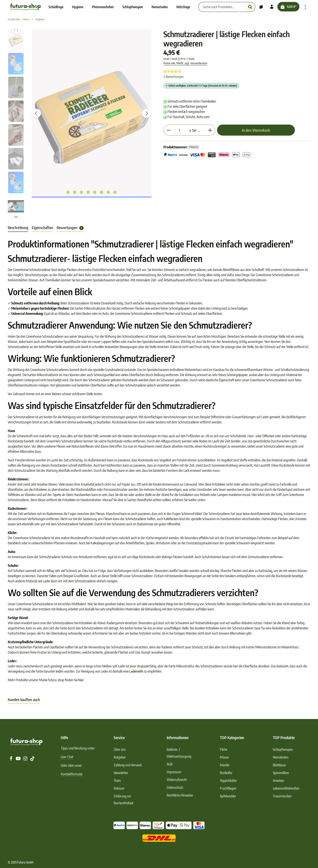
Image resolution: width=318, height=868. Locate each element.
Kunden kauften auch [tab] (24, 699)
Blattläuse (279, 765)
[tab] (18, 228)
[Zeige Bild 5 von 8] (95, 192)
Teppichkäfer (228, 781)
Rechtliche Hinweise (180, 795)
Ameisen (278, 781)
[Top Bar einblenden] (305, 7)
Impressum (174, 772)
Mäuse (224, 757)
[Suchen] (248, 7)
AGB (170, 764)
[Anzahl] (179, 130)
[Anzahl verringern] (169, 130)
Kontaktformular (72, 774)
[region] (81, 124)
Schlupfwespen (283, 749)
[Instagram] (26, 760)
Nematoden (281, 757)
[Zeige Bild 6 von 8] (101, 192)
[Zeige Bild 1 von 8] (68, 192)
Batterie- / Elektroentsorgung (179, 753)
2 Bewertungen (174, 77)
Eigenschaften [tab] (42, 227)
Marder (225, 765)
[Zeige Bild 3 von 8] (81, 192)
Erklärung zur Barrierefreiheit (124, 800)
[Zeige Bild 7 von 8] (108, 192)
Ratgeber (120, 757)
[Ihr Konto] (270, 7)
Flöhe (224, 749)
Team (117, 781)
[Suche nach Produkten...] (220, 7)
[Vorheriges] (36, 113)
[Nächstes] (147, 113)
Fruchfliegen (228, 788)
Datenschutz (175, 787)
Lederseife (136, 671)
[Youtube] (18, 760)
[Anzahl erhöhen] (210, 130)
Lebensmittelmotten (286, 788)
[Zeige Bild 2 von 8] (75, 192)
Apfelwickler (228, 796)
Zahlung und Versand (128, 765)
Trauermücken (282, 796)
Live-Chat (67, 757)
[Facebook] (11, 760)
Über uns (120, 749)
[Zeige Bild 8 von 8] (115, 192)
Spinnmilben (281, 773)
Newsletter (121, 773)
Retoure (119, 788)
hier (81, 680)
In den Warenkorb (256, 130)
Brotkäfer (226, 773)
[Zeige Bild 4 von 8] (88, 192)
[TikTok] (32, 760)
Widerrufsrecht (177, 780)
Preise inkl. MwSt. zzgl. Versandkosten (185, 63)
